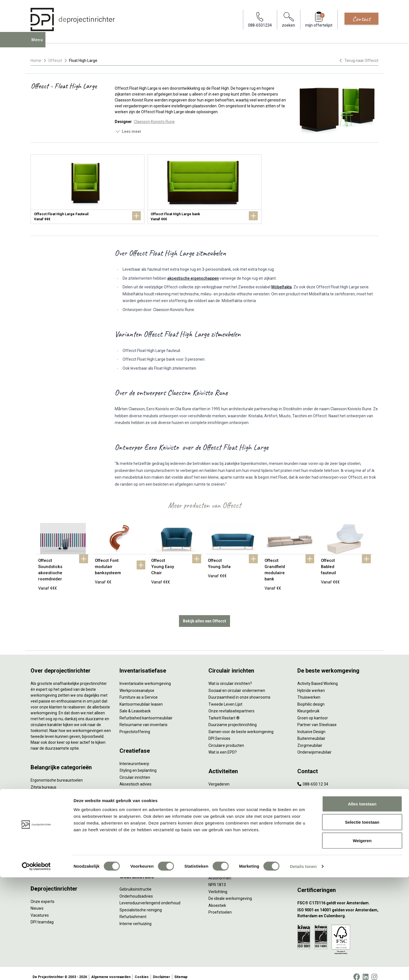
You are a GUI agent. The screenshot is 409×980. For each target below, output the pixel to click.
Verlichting (40, 842)
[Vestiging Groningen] (338, 857)
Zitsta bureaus (43, 780)
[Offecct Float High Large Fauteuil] (88, 189)
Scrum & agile (221, 812)
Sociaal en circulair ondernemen (237, 684)
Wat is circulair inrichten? (230, 676)
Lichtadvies (129, 791)
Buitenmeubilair (311, 731)
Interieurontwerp (134, 757)
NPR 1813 (217, 878)
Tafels (36, 835)
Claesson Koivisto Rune (154, 122)
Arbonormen (220, 871)
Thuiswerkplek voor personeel (146, 837)
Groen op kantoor (313, 711)
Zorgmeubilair (310, 738)
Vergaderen (219, 777)
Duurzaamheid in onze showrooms (239, 690)
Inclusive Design (311, 725)
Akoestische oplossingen (53, 801)
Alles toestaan (362, 906)
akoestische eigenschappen (193, 278)
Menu (39, 44)
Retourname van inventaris (143, 718)
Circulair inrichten (135, 770)
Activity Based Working (318, 676)
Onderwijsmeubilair (314, 745)
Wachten (216, 798)
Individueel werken (225, 784)
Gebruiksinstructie (135, 882)
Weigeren (362, 943)
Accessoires (41, 863)
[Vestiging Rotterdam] (338, 830)
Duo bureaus (42, 787)
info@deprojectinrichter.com (325, 784)
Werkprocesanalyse (137, 684)
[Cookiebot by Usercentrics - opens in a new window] (36, 969)
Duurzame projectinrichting (233, 718)
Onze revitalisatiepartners (231, 704)
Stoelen (37, 828)
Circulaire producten (226, 738)
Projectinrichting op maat (231, 818)
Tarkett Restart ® (224, 711)
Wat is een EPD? (223, 745)
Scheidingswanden (47, 821)
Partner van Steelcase (317, 718)
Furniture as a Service (139, 690)
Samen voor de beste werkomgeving (241, 725)
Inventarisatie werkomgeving (145, 676)
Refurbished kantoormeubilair (146, 711)
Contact (361, 19)
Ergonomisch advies (137, 784)
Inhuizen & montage (137, 830)
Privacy (215, 864)
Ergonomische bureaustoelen (57, 773)
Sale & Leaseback (135, 704)
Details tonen (303, 969)
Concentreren (221, 791)
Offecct (55, 61)
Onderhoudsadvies (136, 889)
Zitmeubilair (41, 808)
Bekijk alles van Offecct (204, 614)
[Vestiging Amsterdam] (338, 816)
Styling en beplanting (138, 763)
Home (36, 61)
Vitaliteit (216, 850)
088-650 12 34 (313, 777)
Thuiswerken (309, 690)
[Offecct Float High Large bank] (204, 189)
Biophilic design (311, 697)
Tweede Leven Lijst (225, 697)
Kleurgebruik (308, 704)
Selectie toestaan (362, 925)
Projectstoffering (46, 794)
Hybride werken (311, 684)
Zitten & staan (221, 857)
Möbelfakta (282, 287)
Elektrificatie (42, 856)
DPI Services (130, 844)
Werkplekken (42, 849)
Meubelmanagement (138, 850)
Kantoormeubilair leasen (141, 697)
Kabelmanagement (137, 798)
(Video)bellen (220, 805)
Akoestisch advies (135, 777)
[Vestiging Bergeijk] (338, 844)
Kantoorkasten (44, 814)
